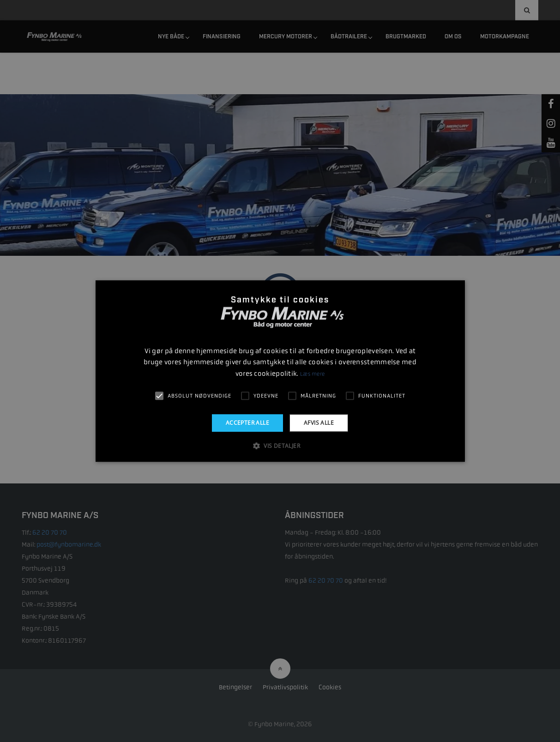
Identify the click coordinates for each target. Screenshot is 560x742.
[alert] (280, 371)
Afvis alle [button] (319, 423)
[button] (280, 446)
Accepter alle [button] (247, 423)
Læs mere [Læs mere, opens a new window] (312, 374)
